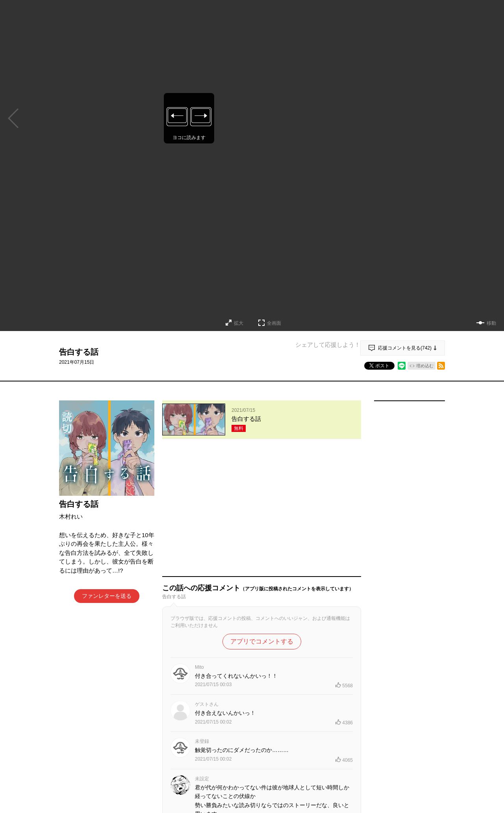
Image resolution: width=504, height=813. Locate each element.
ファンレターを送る (107, 596)
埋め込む (425, 366)
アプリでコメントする (262, 520)
